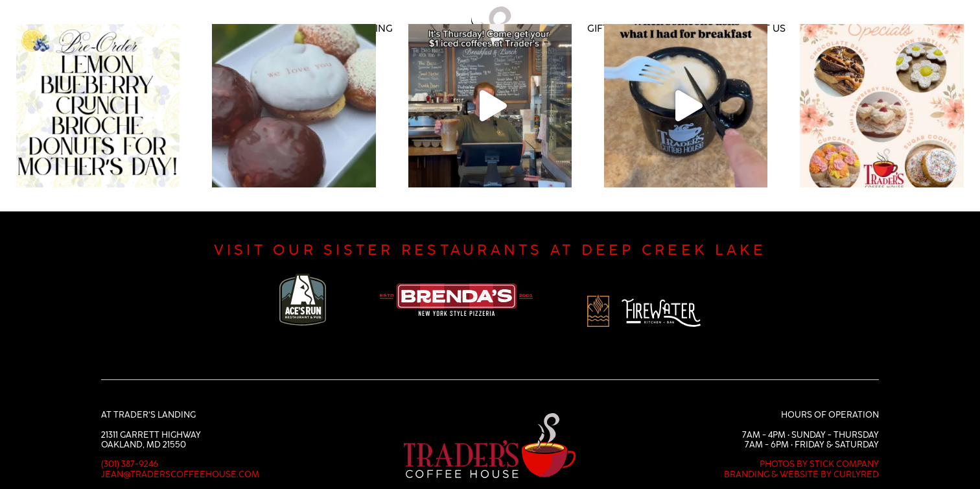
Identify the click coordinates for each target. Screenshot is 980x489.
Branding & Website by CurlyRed (801, 454)
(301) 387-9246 (130, 444)
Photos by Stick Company (819, 444)
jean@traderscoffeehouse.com (180, 454)
